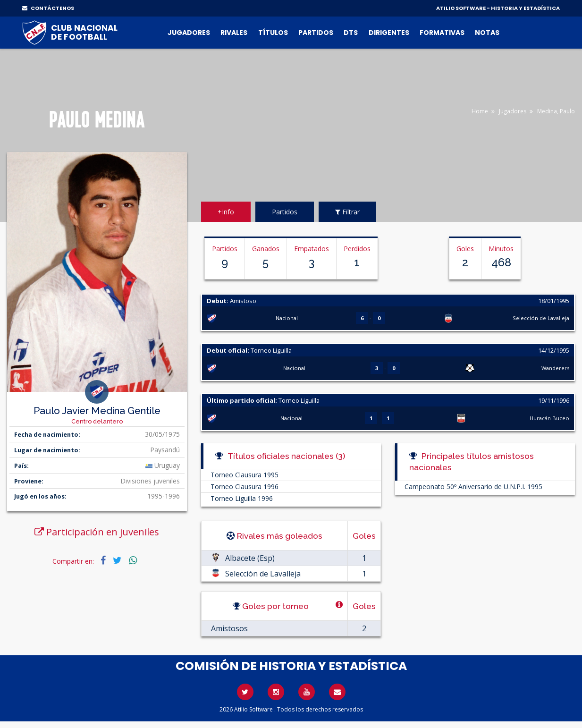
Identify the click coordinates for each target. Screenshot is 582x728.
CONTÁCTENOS (48, 8)
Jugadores (189, 33)
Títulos (273, 33)
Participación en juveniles (97, 532)
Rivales (234, 33)
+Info (226, 212)
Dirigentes (389, 33)
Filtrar (347, 212)
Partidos (316, 33)
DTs (351, 33)
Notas (487, 33)
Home (480, 111)
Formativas (442, 33)
